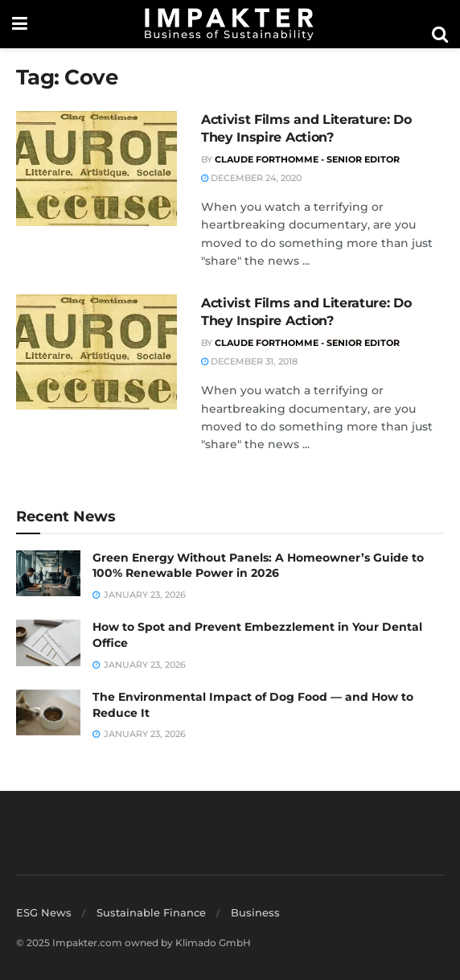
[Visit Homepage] (229, 24)
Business (255, 912)
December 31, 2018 (249, 361)
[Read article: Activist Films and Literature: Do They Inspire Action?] (97, 169)
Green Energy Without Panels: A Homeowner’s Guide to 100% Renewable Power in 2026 (258, 566)
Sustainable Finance (151, 912)
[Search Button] (440, 35)
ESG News (44, 912)
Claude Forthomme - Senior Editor (307, 159)
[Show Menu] (20, 24)
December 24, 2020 (251, 178)
